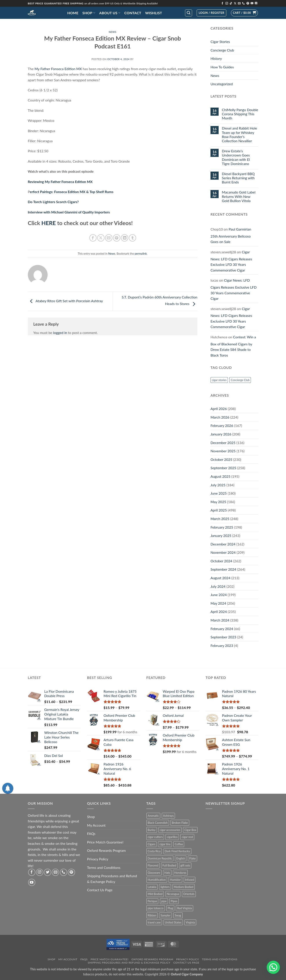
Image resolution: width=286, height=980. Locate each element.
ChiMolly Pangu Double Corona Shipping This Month (240, 114)
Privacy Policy (98, 859)
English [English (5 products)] (181, 858)
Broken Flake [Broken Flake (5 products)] (180, 823)
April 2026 (219, 409)
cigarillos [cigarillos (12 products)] (172, 837)
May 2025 (218, 502)
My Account (96, 825)
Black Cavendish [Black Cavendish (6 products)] (158, 823)
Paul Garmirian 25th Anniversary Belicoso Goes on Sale (231, 235)
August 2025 (220, 476)
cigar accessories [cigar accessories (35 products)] (170, 830)
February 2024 (222, 629)
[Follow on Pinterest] (248, 4)
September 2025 (223, 468)
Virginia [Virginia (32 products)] (190, 922)
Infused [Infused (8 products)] (190, 880)
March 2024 (220, 620)
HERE (49, 223)
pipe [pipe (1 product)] (164, 901)
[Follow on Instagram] (227, 4)
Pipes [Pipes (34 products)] (174, 901)
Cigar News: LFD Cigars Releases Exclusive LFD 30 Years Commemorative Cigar (231, 261)
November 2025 (223, 451)
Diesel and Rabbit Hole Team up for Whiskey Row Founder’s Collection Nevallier (239, 134)
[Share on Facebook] (93, 238)
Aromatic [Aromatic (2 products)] (153, 816)
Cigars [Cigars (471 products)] (152, 844)
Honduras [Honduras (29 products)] (180, 873)
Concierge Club (222, 50)
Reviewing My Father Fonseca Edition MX (60, 182)
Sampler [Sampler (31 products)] (165, 915)
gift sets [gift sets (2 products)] (185, 865)
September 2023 (223, 637)
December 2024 (223, 544)
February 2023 (222, 645)
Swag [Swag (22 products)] (178, 915)
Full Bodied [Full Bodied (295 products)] (169, 865)
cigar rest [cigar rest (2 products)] (187, 837)
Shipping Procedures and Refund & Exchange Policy (112, 879)
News (112, 32)
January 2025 (221, 535)
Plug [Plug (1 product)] (170, 908)
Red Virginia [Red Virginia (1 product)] (184, 908)
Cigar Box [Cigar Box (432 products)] (190, 830)
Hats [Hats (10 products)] (167, 873)
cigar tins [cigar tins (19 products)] (165, 844)
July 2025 (218, 485)
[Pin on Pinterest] (117, 238)
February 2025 (222, 527)
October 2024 (221, 561)
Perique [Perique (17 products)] (152, 901)
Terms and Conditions (104, 867)
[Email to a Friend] (109, 238)
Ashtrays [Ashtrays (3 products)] (168, 816)
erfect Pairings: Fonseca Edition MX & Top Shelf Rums (72, 192)
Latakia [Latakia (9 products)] (152, 887)
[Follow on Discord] (256, 4)
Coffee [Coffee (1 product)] (179, 844)
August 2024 (220, 578)
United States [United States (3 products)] (173, 922)
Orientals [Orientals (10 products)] (189, 894)
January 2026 (221, 434)
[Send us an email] (239, 4)
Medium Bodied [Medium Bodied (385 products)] (184, 887)
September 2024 (223, 569)
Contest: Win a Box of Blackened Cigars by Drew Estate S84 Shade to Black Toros (233, 346)
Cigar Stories (220, 42)
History (216, 58)
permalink (141, 254)
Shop (89, 13)
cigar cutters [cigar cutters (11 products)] (155, 837)
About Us (110, 13)
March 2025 (220, 519)
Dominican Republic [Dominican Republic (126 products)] (160, 858)
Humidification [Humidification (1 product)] (157, 880)
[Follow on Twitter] (48, 872)
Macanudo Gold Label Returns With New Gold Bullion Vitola (239, 196)
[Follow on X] (235, 4)
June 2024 (219, 595)
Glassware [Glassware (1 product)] (154, 873)
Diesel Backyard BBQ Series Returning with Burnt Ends (238, 178)
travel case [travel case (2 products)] (154, 922)
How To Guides (222, 67)
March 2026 (220, 417)
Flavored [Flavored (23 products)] (153, 865)
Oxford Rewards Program (106, 850)
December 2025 (223, 443)
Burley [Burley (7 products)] (152, 830)
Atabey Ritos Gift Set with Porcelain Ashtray (65, 301)
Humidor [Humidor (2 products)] (175, 880)
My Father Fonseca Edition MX (58, 69)
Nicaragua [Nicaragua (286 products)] (173, 894)
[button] (189, 13)
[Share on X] (101, 238)
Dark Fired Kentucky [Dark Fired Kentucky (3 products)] (177, 851)
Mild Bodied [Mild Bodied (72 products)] (155, 894)
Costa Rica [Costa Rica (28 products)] (154, 851)
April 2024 (219, 612)
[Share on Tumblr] (132, 238)
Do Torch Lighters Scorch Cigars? (53, 202)
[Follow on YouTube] (252, 4)
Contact (133, 13)
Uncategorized (222, 84)
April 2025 (219, 510)
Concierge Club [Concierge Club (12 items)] (240, 380)
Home (73, 13)
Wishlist (154, 13)
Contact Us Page (100, 890)
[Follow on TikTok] (231, 4)
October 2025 (221, 459)
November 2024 (223, 552)
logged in (60, 333)
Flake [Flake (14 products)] (192, 858)
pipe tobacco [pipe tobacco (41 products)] (156, 908)
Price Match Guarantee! (105, 842)
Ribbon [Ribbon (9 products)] (152, 915)
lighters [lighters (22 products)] (165, 887)
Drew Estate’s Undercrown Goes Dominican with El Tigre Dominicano (236, 157)
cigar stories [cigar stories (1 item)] (219, 380)
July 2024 (218, 586)
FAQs (91, 834)
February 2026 (222, 425)
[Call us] (243, 4)
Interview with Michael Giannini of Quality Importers (69, 212)
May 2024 (218, 603)
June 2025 (219, 493)
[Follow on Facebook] (222, 4)
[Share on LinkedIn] (125, 238)
